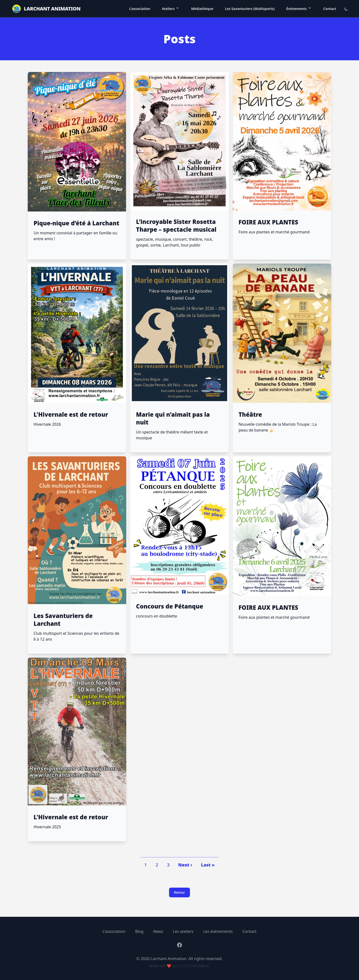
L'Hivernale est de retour (71, 415)
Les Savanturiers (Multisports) (250, 9)
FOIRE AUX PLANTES (268, 222)
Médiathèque (202, 9)
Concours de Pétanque (170, 606)
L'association (140, 9)
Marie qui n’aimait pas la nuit (173, 418)
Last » (208, 865)
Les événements (218, 931)
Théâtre (250, 415)
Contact (330, 9)
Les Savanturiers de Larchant (63, 620)
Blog (139, 931)
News (158, 931)
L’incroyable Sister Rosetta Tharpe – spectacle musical (176, 226)
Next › (185, 865)
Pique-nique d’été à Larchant (76, 223)
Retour (179, 892)
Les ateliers (183, 931)
